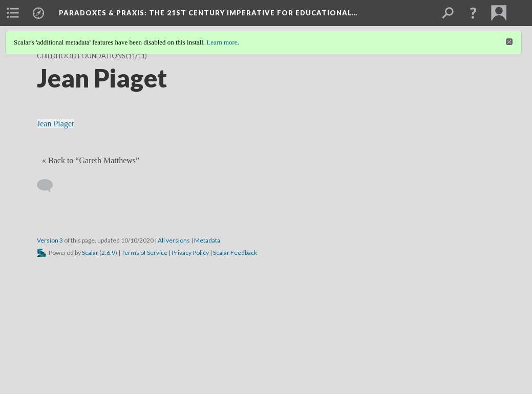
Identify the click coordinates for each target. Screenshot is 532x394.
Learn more (222, 42)
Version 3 (50, 240)
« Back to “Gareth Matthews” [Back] (91, 160)
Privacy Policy (190, 253)
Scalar (90, 253)
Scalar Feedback (235, 253)
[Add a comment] (49, 186)
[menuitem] (13, 13)
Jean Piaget (55, 124)
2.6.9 (108, 253)
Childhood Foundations (81, 56)
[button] (473, 13)
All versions (174, 240)
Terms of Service (144, 253)
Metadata (207, 240)
